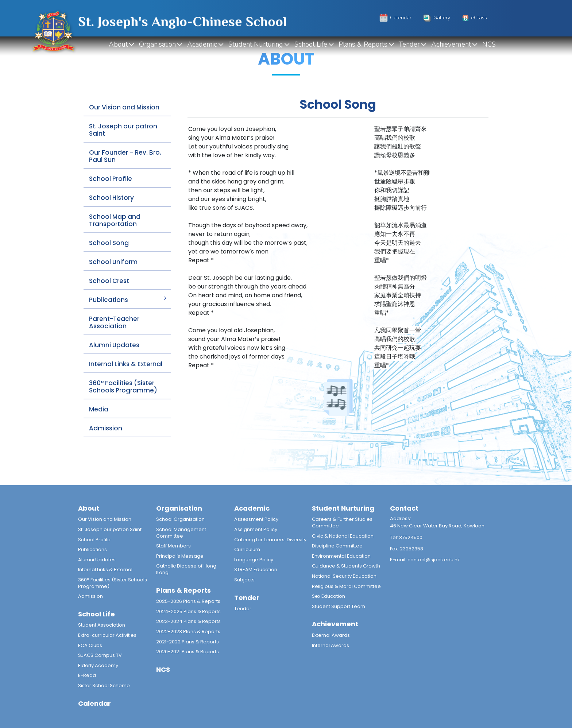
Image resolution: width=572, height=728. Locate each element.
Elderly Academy (98, 665)
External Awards (331, 635)
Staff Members (173, 546)
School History (111, 198)
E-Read (87, 675)
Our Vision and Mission (124, 107)
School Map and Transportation (115, 220)
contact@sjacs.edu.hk (434, 560)
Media (99, 409)
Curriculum (247, 549)
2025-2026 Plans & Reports (188, 601)
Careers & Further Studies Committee (342, 522)
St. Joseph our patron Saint (123, 130)
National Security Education (344, 576)
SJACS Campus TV (100, 655)
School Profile (111, 179)
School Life (311, 44)
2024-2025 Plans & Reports (188, 611)
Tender (409, 44)
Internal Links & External (126, 364)
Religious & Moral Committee (346, 586)
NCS (489, 44)
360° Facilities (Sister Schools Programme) (123, 387)
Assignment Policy (256, 529)
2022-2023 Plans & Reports (188, 632)
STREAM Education (256, 570)
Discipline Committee (337, 546)
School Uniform (113, 262)
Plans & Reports (363, 44)
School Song (109, 243)
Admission (106, 428)
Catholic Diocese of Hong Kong (186, 569)
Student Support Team (339, 606)
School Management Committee (181, 533)
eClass (474, 18)
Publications (109, 300)
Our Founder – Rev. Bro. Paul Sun (125, 156)
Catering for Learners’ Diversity (270, 540)
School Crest (109, 281)
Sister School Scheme (104, 686)
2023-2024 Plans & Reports (188, 621)
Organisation (157, 44)
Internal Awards (331, 645)
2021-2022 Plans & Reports (188, 642)
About (118, 44)
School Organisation (180, 519)
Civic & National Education (343, 536)
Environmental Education (341, 556)
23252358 (411, 549)
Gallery (436, 18)
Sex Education (328, 596)
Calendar (395, 18)
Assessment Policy (256, 519)
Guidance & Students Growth (346, 566)
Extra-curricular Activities (107, 635)
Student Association (102, 625)
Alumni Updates (114, 345)
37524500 (411, 537)
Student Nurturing (256, 44)
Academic (202, 44)
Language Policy (254, 560)
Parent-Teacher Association (114, 322)
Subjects (244, 580)
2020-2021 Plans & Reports (188, 652)
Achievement (451, 44)
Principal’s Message (180, 556)
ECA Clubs (90, 645)
